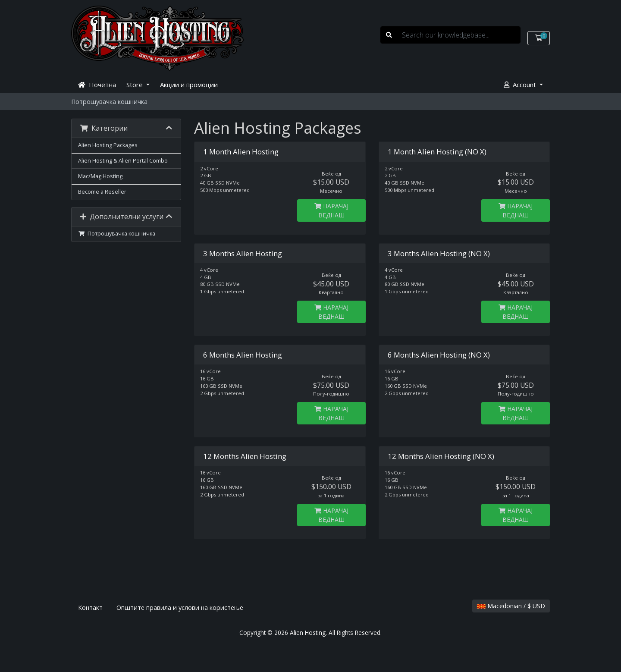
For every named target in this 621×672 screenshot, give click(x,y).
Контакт (90, 608)
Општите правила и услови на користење (180, 608)
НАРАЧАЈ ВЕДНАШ (331, 210)
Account (521, 85)
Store (135, 85)
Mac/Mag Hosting (100, 176)
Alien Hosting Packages (108, 145)
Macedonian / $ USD (511, 606)
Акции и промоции (189, 85)
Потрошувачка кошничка (117, 234)
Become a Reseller (102, 192)
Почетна (97, 85)
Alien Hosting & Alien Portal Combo (123, 161)
